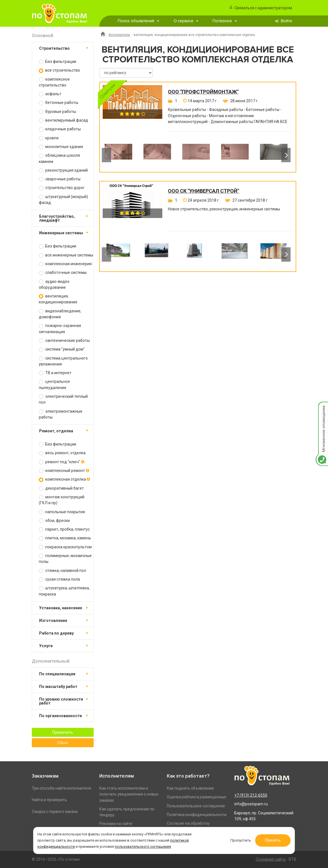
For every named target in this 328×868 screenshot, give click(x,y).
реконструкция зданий (63, 170)
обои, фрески (54, 521)
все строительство (59, 70)
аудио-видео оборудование (54, 284)
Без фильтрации (58, 62)
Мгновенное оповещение (322, 407)
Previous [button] (106, 155)
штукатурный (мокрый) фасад (63, 200)
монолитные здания (61, 147)
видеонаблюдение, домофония (60, 314)
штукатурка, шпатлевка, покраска (64, 591)
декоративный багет (61, 488)
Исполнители (119, 35)
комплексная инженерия (65, 264)
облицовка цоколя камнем (59, 158)
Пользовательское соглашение (196, 806)
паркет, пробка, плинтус (64, 529)
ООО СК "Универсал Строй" (204, 191)
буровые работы (57, 112)
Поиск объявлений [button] (138, 21)
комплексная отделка (64, 479)
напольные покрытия (62, 512)
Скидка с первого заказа (55, 812)
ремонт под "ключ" (62, 462)
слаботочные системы (63, 273)
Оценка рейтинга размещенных (196, 797)
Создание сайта (271, 859)
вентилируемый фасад (63, 120)
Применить (63, 732)
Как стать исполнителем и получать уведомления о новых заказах (129, 794)
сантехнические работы (64, 341)
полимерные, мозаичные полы (65, 559)
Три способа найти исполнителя (61, 788)
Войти (286, 21)
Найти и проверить (49, 800)
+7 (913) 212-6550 (251, 795)
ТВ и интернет (55, 373)
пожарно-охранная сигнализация (60, 329)
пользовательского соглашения (143, 847)
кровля (49, 138)
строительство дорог (62, 188)
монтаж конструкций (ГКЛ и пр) (62, 500)
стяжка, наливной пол (62, 571)
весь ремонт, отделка (62, 453)
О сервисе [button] (186, 21)
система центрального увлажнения (63, 361)
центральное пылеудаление (54, 384)
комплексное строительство (54, 82)
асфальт (50, 94)
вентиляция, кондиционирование (58, 299)
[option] (118, 155)
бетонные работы (59, 103)
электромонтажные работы (61, 414)
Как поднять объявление (190, 788)
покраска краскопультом (65, 547)
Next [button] (286, 155)
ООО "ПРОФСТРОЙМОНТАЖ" (203, 92)
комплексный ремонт (64, 471)
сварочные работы (60, 179)
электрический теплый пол (63, 399)
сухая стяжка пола (59, 579)
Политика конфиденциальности (197, 815)
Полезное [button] (225, 21)
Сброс (63, 743)
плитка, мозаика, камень (65, 538)
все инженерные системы (66, 255)
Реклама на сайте (116, 824)
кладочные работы (60, 129)
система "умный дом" (62, 349)
